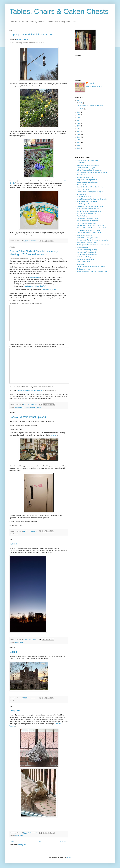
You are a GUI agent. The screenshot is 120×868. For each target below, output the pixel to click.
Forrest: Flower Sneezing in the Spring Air (90, 192)
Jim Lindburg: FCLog (83, 269)
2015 (79, 120)
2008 (79, 140)
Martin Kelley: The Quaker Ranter (87, 218)
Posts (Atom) (22, 845)
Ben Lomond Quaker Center (86, 259)
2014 (79, 123)
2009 (79, 137)
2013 (79, 126)
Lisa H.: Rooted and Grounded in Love (89, 211)
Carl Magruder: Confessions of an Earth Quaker (92, 172)
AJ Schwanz (81, 163)
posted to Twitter (22, 39)
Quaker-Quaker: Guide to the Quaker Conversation (93, 245)
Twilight (14, 544)
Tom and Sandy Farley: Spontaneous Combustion (92, 240)
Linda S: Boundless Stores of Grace (88, 209)
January (82, 109)
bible (16, 407)
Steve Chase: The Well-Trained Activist (89, 233)
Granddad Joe (81, 194)
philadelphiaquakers (30, 407)
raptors (22, 836)
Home (39, 841)
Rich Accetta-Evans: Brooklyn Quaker (89, 230)
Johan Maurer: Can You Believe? (87, 201)
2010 (79, 134)
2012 (79, 129)
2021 (79, 100)
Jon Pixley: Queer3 (83, 204)
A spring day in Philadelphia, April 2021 (32, 35)
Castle (13, 652)
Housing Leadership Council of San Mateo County (92, 272)
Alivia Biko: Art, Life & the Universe (88, 165)
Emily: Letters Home (83, 189)
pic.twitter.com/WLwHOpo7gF (35, 286)
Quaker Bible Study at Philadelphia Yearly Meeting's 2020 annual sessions (34, 253)
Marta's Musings (82, 216)
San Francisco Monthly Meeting (87, 250)
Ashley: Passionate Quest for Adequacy (89, 170)
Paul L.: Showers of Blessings (86, 223)
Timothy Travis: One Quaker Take (87, 238)
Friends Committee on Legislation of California (91, 267)
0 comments (33, 241)
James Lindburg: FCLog (84, 197)
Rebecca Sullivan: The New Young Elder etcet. (91, 228)
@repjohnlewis (34, 277)
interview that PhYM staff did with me (29, 391)
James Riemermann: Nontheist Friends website (92, 199)
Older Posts (63, 841)
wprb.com (54, 435)
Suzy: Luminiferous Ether (85, 235)
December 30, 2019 (49, 290)
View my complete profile (94, 86)
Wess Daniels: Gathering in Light (87, 243)
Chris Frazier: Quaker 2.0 (85, 177)
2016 (79, 118)
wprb (16, 534)
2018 (79, 115)
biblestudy (21, 407)
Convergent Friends (83, 247)
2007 (79, 143)
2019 (79, 112)
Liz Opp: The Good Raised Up (86, 214)
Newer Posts (14, 841)
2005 (79, 148)
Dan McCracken (82, 184)
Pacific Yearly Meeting (84, 257)
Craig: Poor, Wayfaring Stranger (87, 180)
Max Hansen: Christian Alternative (87, 221)
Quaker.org (80, 264)
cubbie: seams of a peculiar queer (87, 182)
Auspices (15, 710)
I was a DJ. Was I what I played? (28, 417)
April (80, 103)
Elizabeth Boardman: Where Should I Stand (90, 187)
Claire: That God (82, 175)
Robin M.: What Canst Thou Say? (87, 160)
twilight (21, 642)
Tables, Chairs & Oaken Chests (59, 11)
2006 (79, 145)
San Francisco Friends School (86, 252)
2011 (79, 132)
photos (17, 642)
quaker (39, 407)
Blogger (68, 857)
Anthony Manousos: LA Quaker (86, 168)
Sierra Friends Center (83, 262)
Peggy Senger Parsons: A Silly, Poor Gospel (91, 226)
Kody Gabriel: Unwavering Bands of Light (90, 206)
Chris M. (91, 83)
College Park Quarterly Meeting (87, 255)
